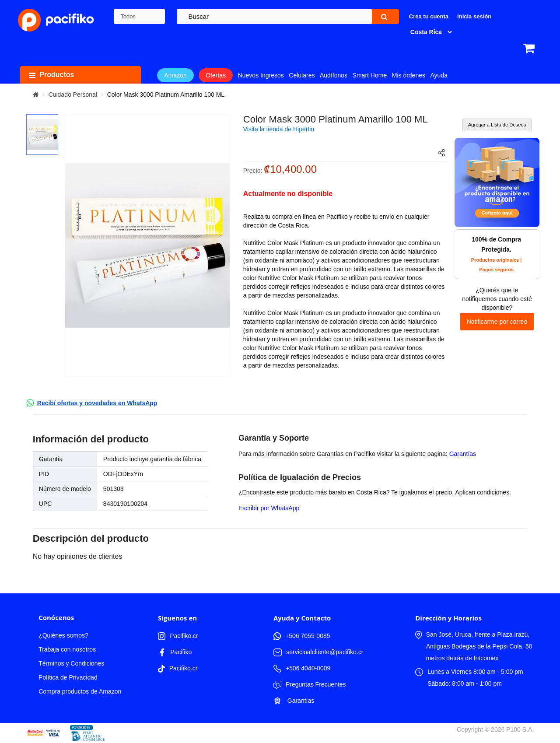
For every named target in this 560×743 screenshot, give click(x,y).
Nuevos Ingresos (261, 75)
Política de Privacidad (68, 677)
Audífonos (334, 75)
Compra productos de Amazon (80, 691)
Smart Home (370, 75)
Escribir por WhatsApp (269, 508)
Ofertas (216, 75)
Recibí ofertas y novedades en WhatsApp (97, 403)
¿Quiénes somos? (63, 635)
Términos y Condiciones (71, 663)
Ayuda (439, 75)
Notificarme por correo (497, 322)
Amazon (175, 75)
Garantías (463, 454)
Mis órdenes (409, 75)
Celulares (302, 75)
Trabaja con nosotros (67, 649)
